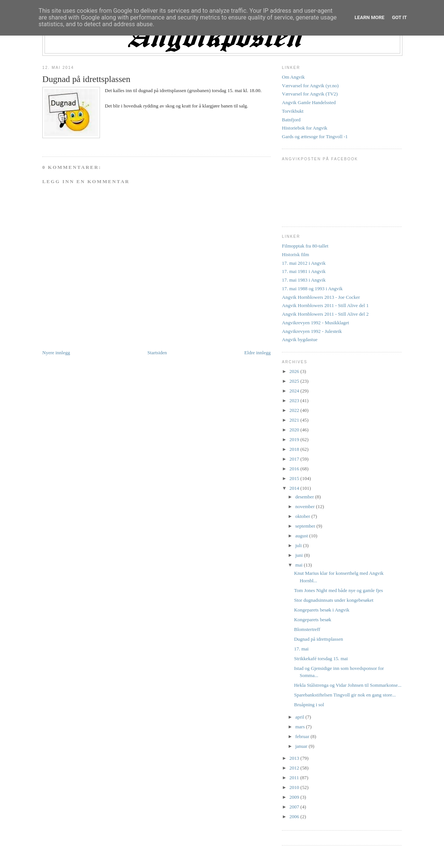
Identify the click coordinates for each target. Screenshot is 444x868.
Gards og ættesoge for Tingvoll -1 (315, 136)
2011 (295, 778)
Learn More (370, 17)
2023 (295, 400)
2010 (295, 787)
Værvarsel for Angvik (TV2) (310, 94)
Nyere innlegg (56, 353)
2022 (295, 410)
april (300, 717)
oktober (303, 516)
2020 (295, 430)
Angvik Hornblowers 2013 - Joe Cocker (321, 297)
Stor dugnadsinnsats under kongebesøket (334, 600)
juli (299, 545)
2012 (295, 768)
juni (300, 555)
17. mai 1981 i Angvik (304, 271)
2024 (295, 391)
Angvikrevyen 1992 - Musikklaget (315, 323)
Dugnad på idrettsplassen (86, 79)
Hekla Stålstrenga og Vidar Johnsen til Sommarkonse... (348, 685)
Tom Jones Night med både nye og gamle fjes (338, 590)
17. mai (301, 649)
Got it (399, 17)
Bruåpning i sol (309, 705)
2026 (295, 371)
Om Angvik (293, 77)
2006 (295, 817)
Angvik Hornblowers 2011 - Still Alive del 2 (325, 314)
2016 (295, 469)
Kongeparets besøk (312, 620)
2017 (295, 459)
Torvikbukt (293, 111)
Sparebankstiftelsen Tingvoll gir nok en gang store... (345, 695)
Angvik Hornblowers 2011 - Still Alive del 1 (325, 305)
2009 (295, 797)
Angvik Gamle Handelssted (309, 102)
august (302, 536)
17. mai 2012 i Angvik (304, 263)
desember (305, 497)
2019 (295, 439)
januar (302, 746)
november (306, 506)
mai (300, 565)
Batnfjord (291, 120)
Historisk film (296, 254)
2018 (295, 449)
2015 (295, 478)
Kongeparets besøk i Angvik (322, 610)
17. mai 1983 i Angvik (304, 280)
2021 (295, 420)
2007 (295, 807)
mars (301, 727)
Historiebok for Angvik (305, 128)
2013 (295, 758)
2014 (295, 488)
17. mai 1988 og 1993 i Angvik (312, 289)
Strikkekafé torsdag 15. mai (321, 658)
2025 (295, 381)
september (306, 526)
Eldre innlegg (258, 353)
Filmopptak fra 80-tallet (305, 246)
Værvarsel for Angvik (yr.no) (310, 86)
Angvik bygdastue (300, 339)
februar (303, 736)
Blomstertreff (307, 629)
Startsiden (157, 353)
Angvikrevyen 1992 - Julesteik (312, 331)
